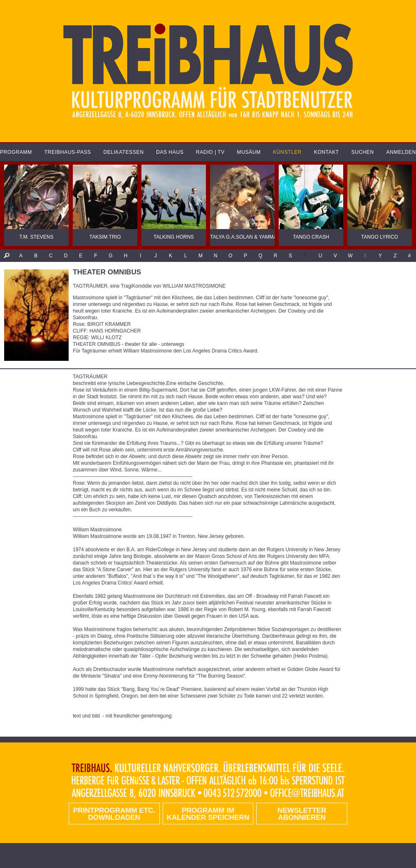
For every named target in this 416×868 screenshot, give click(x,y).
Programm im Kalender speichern (208, 814)
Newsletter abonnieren (302, 814)
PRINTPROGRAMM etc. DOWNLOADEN (114, 814)
